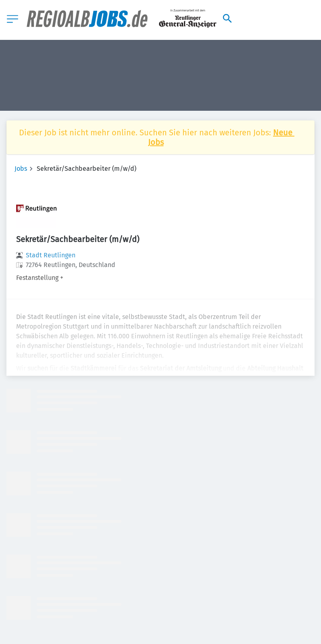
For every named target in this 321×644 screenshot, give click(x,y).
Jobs (21, 169)
